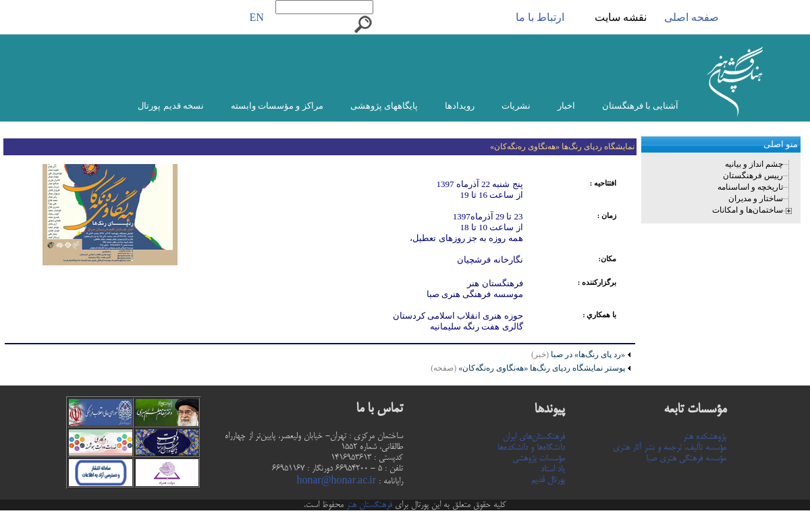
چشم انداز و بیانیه (754, 164)
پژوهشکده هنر (705, 437)
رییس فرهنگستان (753, 176)
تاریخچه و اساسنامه (750, 187)
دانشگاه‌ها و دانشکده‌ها (531, 448)
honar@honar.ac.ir (336, 481)
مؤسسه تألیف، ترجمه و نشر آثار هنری (670, 448)
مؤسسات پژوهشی (539, 458)
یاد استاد (553, 469)
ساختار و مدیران (756, 198)
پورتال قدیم (548, 480)
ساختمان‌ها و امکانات (748, 210)
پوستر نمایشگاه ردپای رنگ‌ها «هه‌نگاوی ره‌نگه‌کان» (528, 368)
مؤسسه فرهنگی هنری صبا (686, 458)
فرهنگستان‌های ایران (534, 437)
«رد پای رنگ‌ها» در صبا (587, 354)
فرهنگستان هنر (368, 505)
